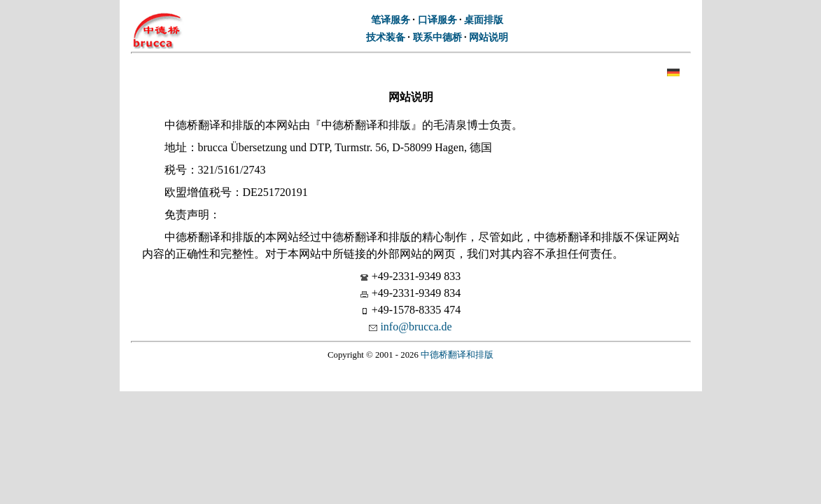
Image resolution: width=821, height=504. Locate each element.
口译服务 (437, 20)
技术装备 (386, 37)
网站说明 (489, 37)
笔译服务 (391, 20)
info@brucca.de (416, 327)
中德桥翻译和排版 (457, 355)
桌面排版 (484, 20)
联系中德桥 (437, 37)
